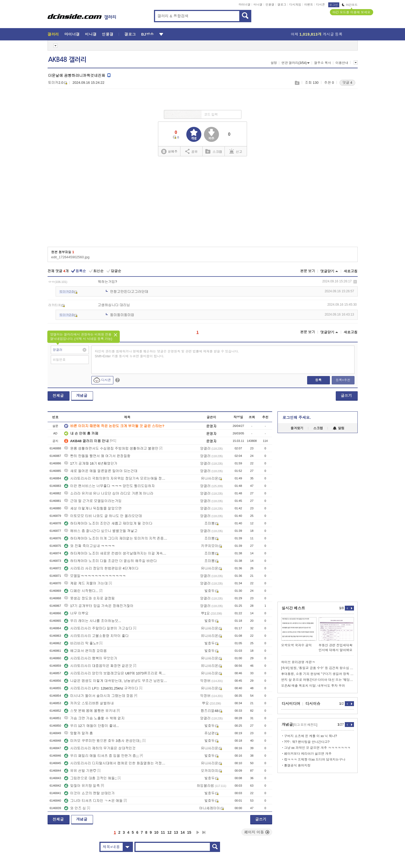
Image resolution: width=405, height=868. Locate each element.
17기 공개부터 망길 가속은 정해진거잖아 (99, 606)
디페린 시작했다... (81, 591)
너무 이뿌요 (76, 613)
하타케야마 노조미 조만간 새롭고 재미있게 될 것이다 (108, 523)
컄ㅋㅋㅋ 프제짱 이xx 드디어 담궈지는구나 (315, 760)
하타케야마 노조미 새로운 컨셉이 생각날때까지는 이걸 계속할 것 (116, 553)
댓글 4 (347, 83)
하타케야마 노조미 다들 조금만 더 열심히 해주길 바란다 (110, 561)
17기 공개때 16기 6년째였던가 (91, 463)
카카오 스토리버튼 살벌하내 (89, 703)
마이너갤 (245, 5)
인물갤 (270, 5)
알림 (339, 428)
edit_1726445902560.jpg (70, 257)
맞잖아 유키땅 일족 (82, 786)
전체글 (58, 396)
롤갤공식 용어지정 (297, 765)
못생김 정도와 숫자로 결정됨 (89, 598)
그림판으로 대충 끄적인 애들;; (90, 778)
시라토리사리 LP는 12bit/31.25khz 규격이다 (101, 688)
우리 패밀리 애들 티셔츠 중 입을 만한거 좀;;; (101, 756)
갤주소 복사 (323, 63)
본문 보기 (308, 271)
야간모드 (350, 5)
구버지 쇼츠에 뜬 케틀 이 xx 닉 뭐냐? (311, 736)
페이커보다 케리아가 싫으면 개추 (308, 754)
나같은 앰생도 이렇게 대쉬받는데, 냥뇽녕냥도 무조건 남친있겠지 (116, 681)
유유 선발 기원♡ (80, 771)
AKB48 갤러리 (67, 60)
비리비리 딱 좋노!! (81, 643)
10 (156, 832)
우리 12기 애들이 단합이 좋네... (92, 726)
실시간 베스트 (294, 608)
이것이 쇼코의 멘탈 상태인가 (89, 793)
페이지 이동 (257, 832)
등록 (318, 380)
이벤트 (309, 5)
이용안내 (342, 63)
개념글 (82, 396)
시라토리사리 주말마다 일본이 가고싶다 (98, 628)
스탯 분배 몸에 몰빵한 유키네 (90, 711)
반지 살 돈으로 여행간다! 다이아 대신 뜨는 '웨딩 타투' (318, 680)
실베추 (169, 152)
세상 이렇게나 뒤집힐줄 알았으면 (93, 508)
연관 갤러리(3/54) (296, 63)
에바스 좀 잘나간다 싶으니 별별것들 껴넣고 (101, 531)
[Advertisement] (202, 203)
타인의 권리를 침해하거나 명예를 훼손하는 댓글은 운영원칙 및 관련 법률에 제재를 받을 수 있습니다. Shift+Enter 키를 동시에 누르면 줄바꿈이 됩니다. (167, 354)
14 (183, 832)
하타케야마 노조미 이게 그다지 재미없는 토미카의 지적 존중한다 (116, 538)
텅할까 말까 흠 (78, 733)
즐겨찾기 (297, 428)
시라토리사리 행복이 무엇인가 (91, 658)
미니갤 (258, 5)
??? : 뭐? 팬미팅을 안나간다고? (307, 742)
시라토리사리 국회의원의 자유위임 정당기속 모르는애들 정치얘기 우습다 (116, 478)
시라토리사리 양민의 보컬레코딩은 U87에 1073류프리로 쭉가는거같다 (116, 673)
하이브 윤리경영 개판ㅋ (298, 662)
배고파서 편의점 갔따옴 (85, 651)
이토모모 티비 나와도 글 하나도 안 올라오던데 (103, 516)
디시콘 (321, 5)
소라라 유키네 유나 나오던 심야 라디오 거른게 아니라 (109, 493)
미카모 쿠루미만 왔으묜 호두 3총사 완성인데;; (103, 741)
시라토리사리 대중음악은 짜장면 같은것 (98, 666)
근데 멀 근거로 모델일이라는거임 (93, 501)
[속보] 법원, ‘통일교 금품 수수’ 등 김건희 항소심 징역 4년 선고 (318, 668)
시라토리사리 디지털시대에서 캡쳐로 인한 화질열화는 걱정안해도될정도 (116, 763)
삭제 (355, 282)
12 (169, 832)
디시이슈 (313, 704)
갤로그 (282, 5)
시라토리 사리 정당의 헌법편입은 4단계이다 (101, 568)
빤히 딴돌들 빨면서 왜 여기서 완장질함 (97, 456)
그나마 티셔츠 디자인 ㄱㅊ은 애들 (93, 801)
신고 (236, 151)
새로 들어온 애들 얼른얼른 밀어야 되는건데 (101, 471)
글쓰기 (346, 396)
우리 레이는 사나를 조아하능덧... (93, 621)
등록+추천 (343, 380)
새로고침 (351, 271)
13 (176, 832)
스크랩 (297, 83)
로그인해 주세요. (297, 418)
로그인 (334, 5)
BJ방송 (147, 34)
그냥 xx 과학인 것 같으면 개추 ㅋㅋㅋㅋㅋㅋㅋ (317, 748)
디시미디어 (291, 704)
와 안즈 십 (75, 808)
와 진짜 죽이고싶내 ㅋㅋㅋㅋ (89, 546)
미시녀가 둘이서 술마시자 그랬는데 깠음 (99, 696)
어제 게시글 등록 (317, 34)
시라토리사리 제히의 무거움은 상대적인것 (100, 748)
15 (189, 832)
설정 (274, 63)
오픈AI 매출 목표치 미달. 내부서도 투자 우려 (313, 686)
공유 (192, 151)
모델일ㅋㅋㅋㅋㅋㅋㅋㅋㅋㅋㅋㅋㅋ (95, 576)
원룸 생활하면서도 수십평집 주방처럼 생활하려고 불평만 (111, 448)
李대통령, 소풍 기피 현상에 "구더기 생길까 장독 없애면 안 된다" (318, 674)
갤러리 (53, 34)
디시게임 (295, 5)
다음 (198, 832)
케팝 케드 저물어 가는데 (86, 583)
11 (163, 832)
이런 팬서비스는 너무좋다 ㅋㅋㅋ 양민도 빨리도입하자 (109, 486)
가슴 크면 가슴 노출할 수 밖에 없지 (94, 718)
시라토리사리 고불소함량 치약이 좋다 (96, 636)
